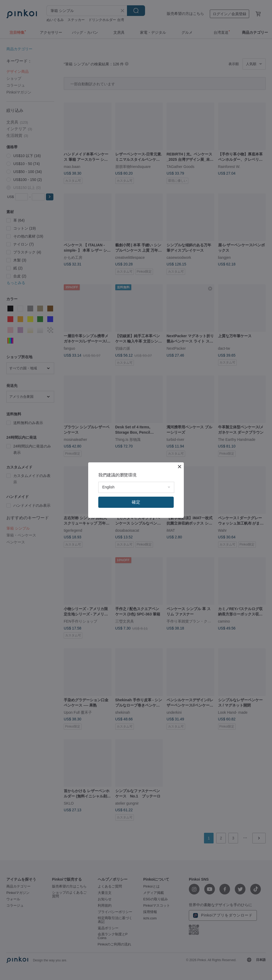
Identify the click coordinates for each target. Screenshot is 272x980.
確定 (136, 502)
